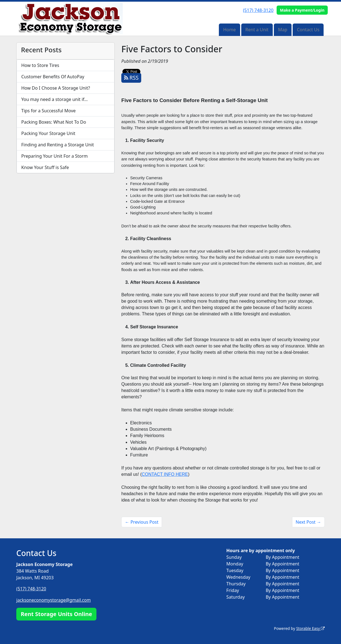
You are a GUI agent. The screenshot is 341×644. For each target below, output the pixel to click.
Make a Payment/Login (302, 10)
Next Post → (308, 522)
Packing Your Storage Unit (48, 133)
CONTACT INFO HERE (165, 474)
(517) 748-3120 (258, 10)
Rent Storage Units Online (56, 614)
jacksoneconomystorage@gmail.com (54, 600)
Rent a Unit (257, 30)
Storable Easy (310, 628)
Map (283, 30)
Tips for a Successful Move (48, 111)
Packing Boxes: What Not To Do (54, 122)
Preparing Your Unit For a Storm (54, 156)
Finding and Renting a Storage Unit (58, 145)
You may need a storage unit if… (55, 99)
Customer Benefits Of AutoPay (53, 77)
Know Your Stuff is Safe (45, 167)
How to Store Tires (40, 65)
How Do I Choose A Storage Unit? (56, 88)
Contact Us (308, 30)
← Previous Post (142, 522)
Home (230, 30)
